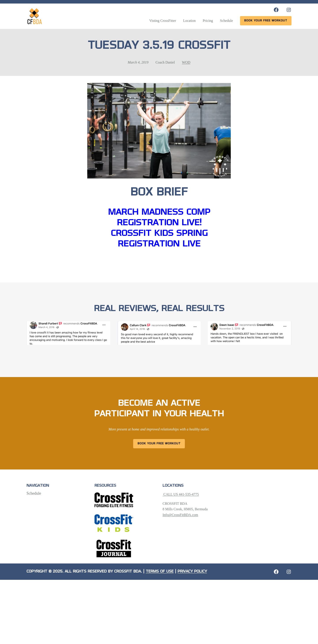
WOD (186, 62)
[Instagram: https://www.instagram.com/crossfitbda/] (289, 10)
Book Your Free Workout (159, 444)
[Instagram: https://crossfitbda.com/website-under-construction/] (289, 572)
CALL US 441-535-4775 (181, 494)
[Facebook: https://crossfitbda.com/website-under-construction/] (276, 572)
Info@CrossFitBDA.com (180, 515)
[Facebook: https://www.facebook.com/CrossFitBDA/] (276, 10)
